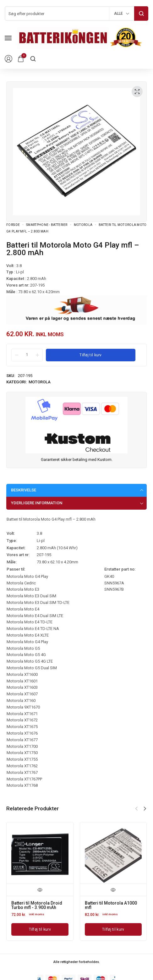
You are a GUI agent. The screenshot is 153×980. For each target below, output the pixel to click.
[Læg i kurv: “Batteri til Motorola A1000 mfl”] (113, 929)
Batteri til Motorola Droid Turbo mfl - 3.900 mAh (37, 905)
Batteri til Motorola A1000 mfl (111, 905)
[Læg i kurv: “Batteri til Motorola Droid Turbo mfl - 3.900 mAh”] (40, 929)
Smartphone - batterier (47, 225)
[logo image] (80, 38)
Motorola (83, 225)
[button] (145, 809)
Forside (13, 225)
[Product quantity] (27, 355)
